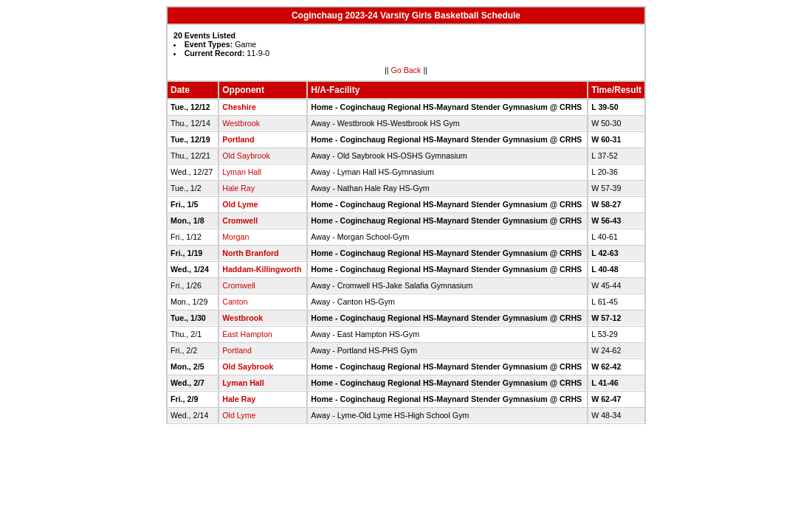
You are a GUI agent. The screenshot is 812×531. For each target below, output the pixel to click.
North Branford (250, 253)
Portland (238, 139)
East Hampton (247, 334)
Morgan (235, 237)
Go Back (406, 70)
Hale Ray (238, 188)
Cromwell (240, 221)
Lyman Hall (242, 172)
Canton (235, 302)
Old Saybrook (246, 156)
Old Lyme (240, 204)
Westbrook (241, 123)
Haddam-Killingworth (262, 269)
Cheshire (239, 107)
